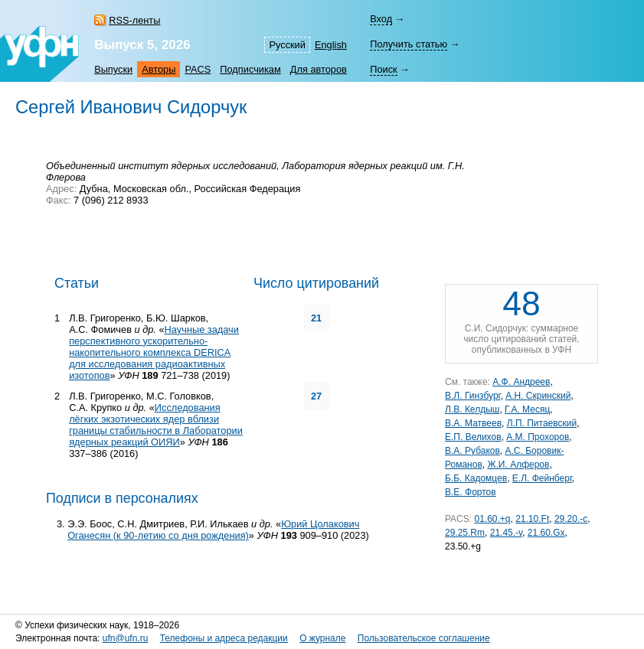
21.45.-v (506, 533)
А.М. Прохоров (538, 437)
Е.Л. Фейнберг (542, 478)
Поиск (383, 69)
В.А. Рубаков (472, 451)
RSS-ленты (134, 20)
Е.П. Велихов (473, 437)
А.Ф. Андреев (521, 382)
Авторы (159, 69)
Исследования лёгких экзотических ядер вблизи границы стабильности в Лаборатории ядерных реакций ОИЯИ (156, 425)
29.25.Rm (465, 533)
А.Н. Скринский (538, 396)
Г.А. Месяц (527, 409)
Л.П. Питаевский (542, 423)
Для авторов (319, 69)
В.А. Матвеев (473, 423)
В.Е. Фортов (471, 492)
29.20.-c (571, 519)
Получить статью (409, 44)
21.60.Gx (546, 533)
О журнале (322, 638)
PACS (198, 69)
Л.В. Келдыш (472, 409)
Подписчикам (250, 69)
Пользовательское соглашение (424, 638)
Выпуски (113, 69)
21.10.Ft (532, 519)
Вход (381, 19)
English (331, 45)
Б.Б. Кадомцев (476, 478)
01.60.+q (492, 519)
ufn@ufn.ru (126, 638)
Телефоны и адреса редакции (224, 638)
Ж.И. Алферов (518, 465)
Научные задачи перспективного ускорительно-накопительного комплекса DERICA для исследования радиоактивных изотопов (154, 352)
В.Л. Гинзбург (472, 396)
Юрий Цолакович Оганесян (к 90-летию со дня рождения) (213, 530)
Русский (287, 45)
